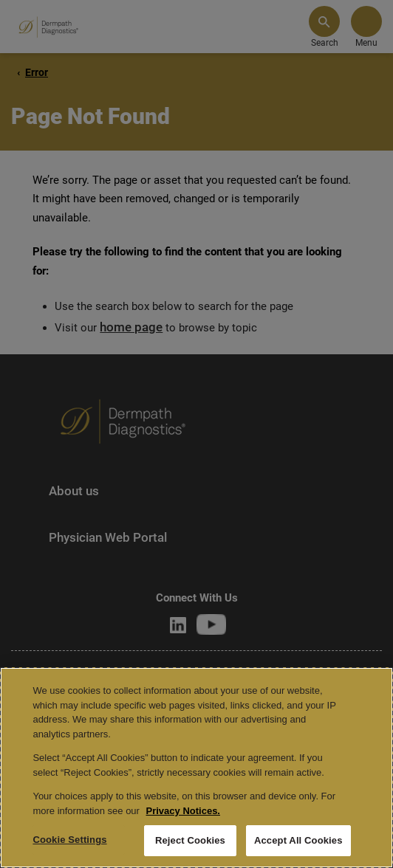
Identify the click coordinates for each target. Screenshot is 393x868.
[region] (196, 768)
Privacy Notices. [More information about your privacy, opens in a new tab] (183, 811)
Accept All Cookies (298, 840)
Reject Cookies (190, 840)
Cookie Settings (69, 840)
